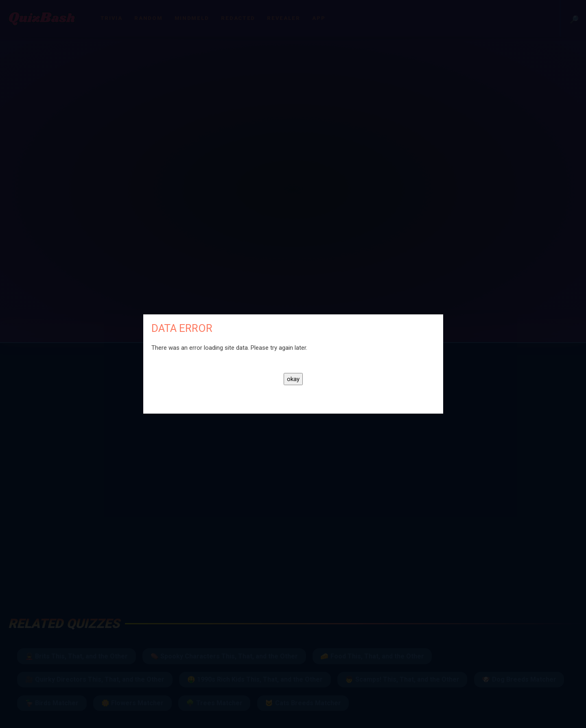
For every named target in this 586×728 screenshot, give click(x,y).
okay (293, 379)
